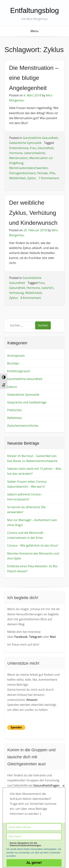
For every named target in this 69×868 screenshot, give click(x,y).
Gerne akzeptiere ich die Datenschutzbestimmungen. (26, 844)
